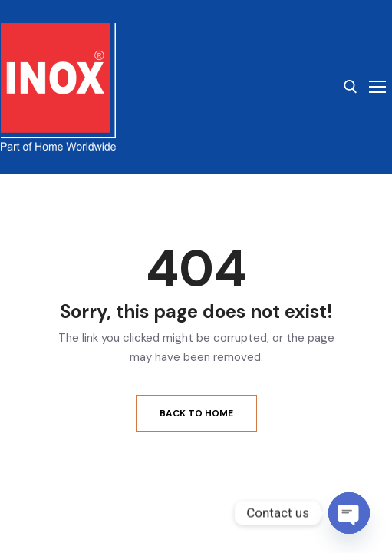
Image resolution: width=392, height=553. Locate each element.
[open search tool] (351, 87)
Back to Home (196, 413)
